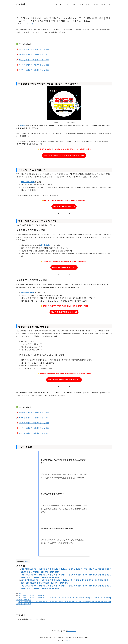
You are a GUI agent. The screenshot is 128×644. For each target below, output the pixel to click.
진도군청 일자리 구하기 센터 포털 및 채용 (34, 70)
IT (63, 4)
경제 (74, 4)
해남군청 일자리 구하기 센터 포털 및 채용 (34, 60)
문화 (89, 4)
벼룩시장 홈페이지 (28, 182)
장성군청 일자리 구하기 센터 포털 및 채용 (34, 65)
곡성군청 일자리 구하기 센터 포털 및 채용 (34, 49)
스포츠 (81, 4)
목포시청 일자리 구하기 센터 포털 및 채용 (34, 418)
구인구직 (21, 594)
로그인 (35, 619)
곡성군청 (23, 125)
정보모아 (76, 637)
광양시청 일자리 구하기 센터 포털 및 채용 (34, 423)
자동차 (96, 4)
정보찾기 (44, 637)
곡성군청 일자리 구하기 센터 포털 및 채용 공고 (33, 596)
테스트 (103, 4)
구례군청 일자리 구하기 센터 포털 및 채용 (34, 55)
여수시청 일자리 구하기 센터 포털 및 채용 (34, 428)
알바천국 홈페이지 (28, 292)
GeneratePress (71, 631)
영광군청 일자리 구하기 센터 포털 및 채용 (34, 412)
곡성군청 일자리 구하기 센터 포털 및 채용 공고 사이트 (64, 155)
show (27, 561)
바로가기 (68, 637)
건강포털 (60, 637)
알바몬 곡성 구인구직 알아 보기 (64, 267)
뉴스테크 (84, 637)
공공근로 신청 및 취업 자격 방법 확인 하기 (64, 380)
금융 (68, 4)
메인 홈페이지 (45, 245)
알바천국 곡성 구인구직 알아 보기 (64, 312)
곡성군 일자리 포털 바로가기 (64, 207)
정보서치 (52, 637)
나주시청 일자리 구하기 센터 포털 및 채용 (34, 433)
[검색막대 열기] (109, 4)
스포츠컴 (21, 4)
